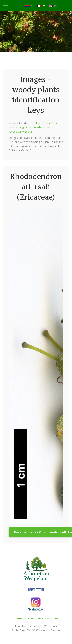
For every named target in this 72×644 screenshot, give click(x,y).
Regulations (51, 618)
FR (44, 6)
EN (56, 6)
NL (32, 6)
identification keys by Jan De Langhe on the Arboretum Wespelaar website (35, 127)
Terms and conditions (28, 618)
